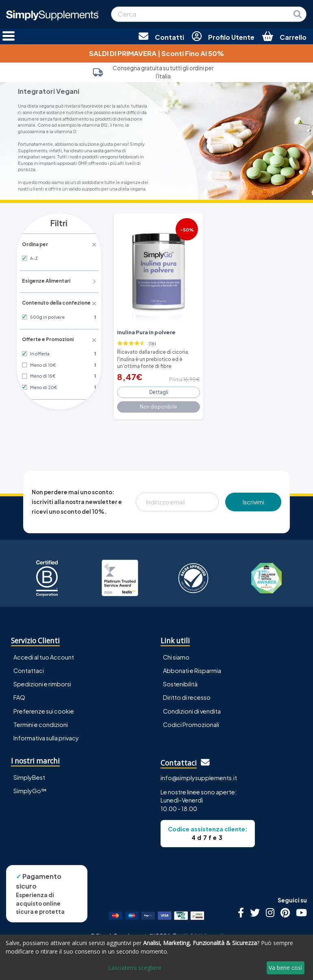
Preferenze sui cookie (44, 707)
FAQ (19, 694)
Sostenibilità (180, 681)
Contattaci (29, 667)
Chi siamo (176, 654)
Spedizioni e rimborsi (42, 681)
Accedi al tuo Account (44, 654)
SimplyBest (29, 774)
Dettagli (159, 389)
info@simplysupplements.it (199, 774)
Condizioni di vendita (192, 707)
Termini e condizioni (41, 721)
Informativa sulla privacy (46, 734)
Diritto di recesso (187, 694)
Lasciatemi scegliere (135, 968)
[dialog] (156, 957)
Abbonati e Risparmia (192, 667)
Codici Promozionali (191, 721)
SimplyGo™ (30, 787)
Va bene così (285, 968)
